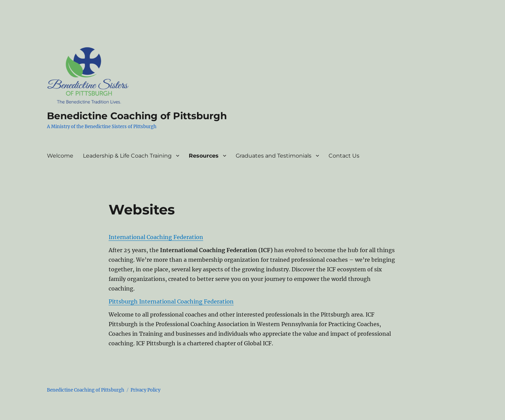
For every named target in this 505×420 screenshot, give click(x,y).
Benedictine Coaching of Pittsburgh (137, 116)
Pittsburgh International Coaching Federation (171, 301)
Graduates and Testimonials (274, 156)
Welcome (60, 156)
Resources (204, 156)
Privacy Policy (145, 390)
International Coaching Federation (156, 237)
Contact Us (344, 156)
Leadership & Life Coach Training (127, 156)
